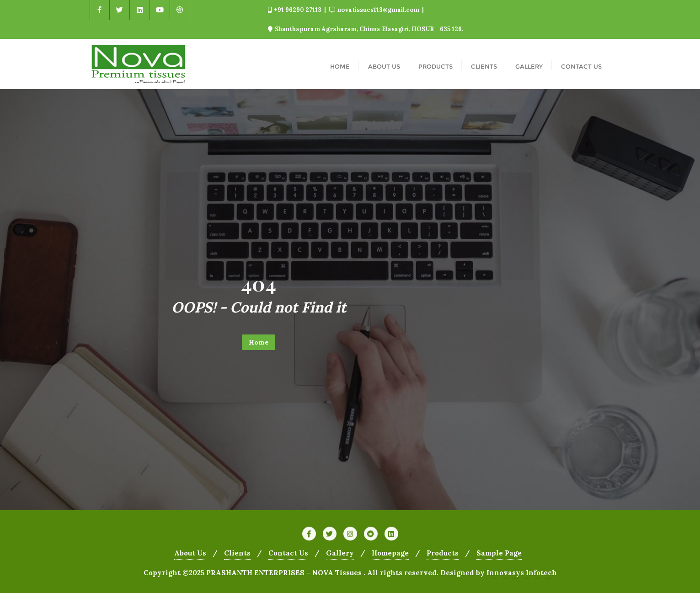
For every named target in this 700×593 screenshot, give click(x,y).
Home (259, 342)
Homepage (390, 553)
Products (443, 553)
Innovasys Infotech (522, 573)
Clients (237, 553)
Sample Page (499, 553)
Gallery (340, 553)
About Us (190, 553)
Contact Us (288, 553)
